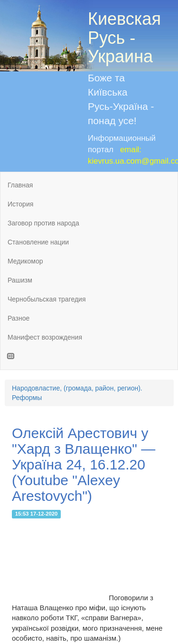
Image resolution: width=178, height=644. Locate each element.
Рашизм (20, 280)
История (20, 204)
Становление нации (38, 242)
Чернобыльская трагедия (47, 299)
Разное (19, 318)
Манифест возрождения (45, 337)
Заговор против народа (43, 223)
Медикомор (25, 261)
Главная (20, 185)
